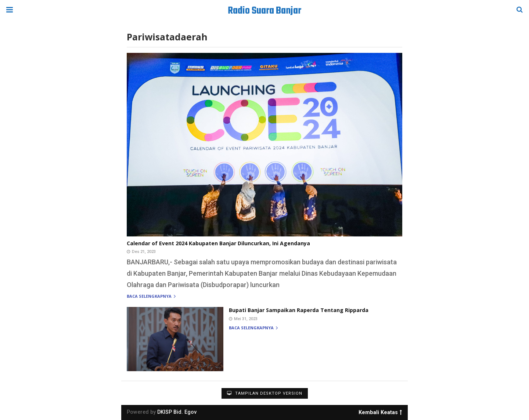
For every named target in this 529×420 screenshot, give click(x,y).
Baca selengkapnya (151, 296)
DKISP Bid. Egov (177, 412)
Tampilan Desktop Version (265, 393)
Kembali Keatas (380, 411)
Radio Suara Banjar (264, 11)
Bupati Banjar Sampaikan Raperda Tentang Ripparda (299, 310)
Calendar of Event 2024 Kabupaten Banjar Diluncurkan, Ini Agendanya (218, 243)
